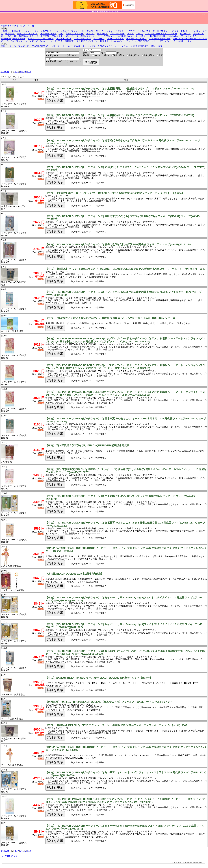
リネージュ (185, 34)
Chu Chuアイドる (115, 39)
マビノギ (29, 41)
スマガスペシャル (82, 39)
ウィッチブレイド (106, 36)
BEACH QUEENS (40, 46)
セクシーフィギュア (201, 14)
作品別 (4, 26)
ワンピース (132, 41)
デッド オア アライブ (27, 34)
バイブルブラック (14, 41)
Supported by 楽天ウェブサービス (195, 863)
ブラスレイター (117, 34)
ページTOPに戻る (9, 856)
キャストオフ (89, 46)
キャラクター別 (15, 26)
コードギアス (43, 36)
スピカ (130, 34)
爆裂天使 (10, 34)
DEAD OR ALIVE (48, 34)
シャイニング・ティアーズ (41, 39)
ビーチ (61, 46)
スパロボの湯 (73, 46)
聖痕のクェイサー (74, 34)
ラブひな (131, 31)
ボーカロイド (141, 36)
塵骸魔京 (69, 41)
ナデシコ (120, 31)
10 (30, 72)
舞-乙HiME (102, 34)
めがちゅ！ (42, 41)
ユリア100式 (56, 41)
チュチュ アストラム (136, 39)
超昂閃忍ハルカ (26, 36)
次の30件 (5, 72)
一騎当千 (5, 31)
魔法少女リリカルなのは (112, 41)
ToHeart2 (16, 31)
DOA (61, 34)
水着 (53, 46)
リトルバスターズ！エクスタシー (154, 31)
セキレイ (27, 31)
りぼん (139, 34)
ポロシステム (122, 46)
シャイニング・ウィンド (68, 31)
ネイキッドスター (181, 31)
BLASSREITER (157, 36)
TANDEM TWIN (125, 36)
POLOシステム (105, 46)
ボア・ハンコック (167, 41)
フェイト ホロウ (189, 36)
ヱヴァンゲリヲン (104, 31)
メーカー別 (28, 26)
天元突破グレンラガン (87, 41)
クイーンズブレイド (44, 31)
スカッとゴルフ (64, 39)
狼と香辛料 (88, 31)
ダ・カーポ (99, 39)
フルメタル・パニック (62, 36)
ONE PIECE (143, 41)
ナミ (154, 41)
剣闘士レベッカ (186, 41)
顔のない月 (11, 36)
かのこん (90, 34)
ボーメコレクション (85, 36)
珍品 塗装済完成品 (139, 46)
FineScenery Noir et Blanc (13, 39)
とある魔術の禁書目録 (159, 39)
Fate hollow (173, 36)
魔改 (153, 46)
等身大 (4, 46)
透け (160, 46)
